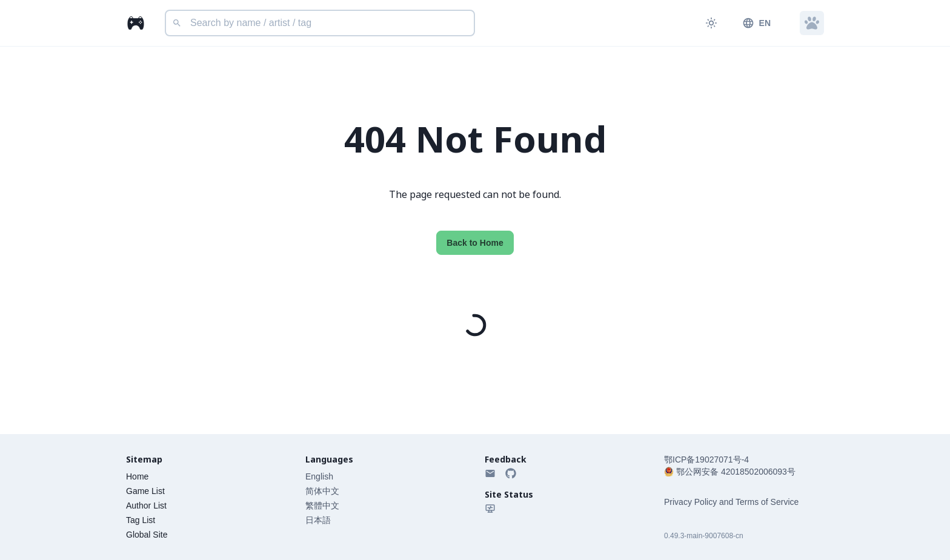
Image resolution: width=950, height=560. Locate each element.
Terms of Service (767, 502)
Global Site (147, 535)
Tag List (141, 520)
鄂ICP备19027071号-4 (706, 460)
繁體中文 (322, 506)
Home (137, 476)
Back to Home (475, 243)
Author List (146, 506)
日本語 (318, 520)
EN (756, 23)
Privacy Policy (690, 502)
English (319, 476)
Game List (145, 491)
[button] (812, 23)
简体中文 (322, 491)
